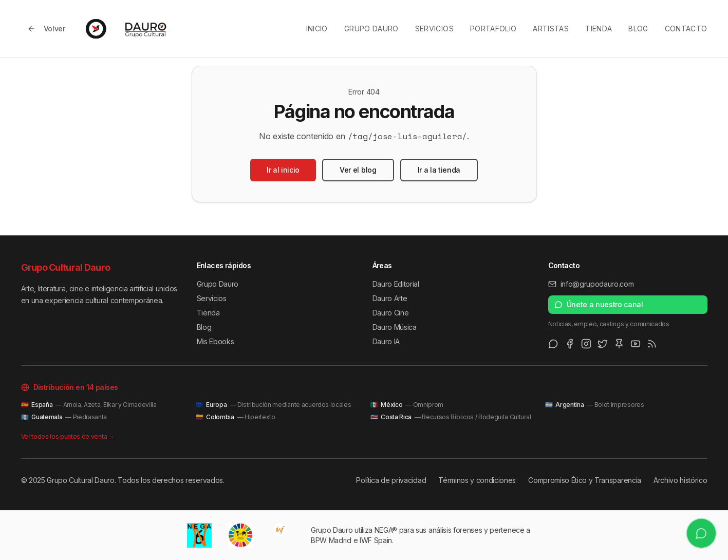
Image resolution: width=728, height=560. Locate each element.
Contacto (686, 29)
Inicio (317, 29)
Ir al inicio (283, 170)
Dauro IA (386, 341)
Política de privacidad (391, 480)
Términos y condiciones (477, 480)
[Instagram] (586, 344)
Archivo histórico (680, 480)
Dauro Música (395, 327)
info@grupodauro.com (591, 284)
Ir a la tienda (439, 170)
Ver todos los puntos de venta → (68, 436)
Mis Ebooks (216, 341)
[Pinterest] (619, 344)
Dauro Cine (391, 313)
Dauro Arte (390, 298)
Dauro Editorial (396, 284)
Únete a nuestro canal (599, 304)
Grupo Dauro (371, 29)
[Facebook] (570, 344)
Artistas (551, 29)
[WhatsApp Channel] (553, 344)
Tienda (599, 29)
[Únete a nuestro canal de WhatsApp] (701, 533)
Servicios (434, 29)
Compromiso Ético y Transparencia (585, 480)
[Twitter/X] (603, 344)
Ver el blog (358, 170)
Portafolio (493, 29)
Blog (638, 29)
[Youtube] (636, 344)
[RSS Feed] (652, 344)
